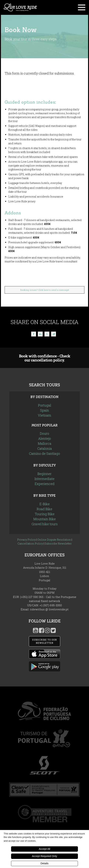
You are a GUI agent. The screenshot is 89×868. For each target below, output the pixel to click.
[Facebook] (34, 334)
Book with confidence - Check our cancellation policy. (45, 358)
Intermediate (44, 479)
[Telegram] (54, 334)
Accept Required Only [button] (44, 856)
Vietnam (44, 415)
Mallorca (45, 443)
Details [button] (45, 863)
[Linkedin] (40, 334)
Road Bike (44, 509)
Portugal (45, 405)
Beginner (44, 474)
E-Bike (45, 504)
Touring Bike (45, 514)
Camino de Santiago (44, 453)
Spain (44, 410)
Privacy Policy (26, 540)
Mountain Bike (45, 519)
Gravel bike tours (45, 524)
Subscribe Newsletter (58, 544)
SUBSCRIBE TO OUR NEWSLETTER (44, 641)
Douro (44, 433)
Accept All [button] (44, 849)
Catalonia (45, 448)
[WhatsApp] (47, 334)
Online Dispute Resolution (54, 540)
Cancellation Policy (30, 544)
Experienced (45, 484)
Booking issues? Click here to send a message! (45, 290)
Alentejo (45, 438)
